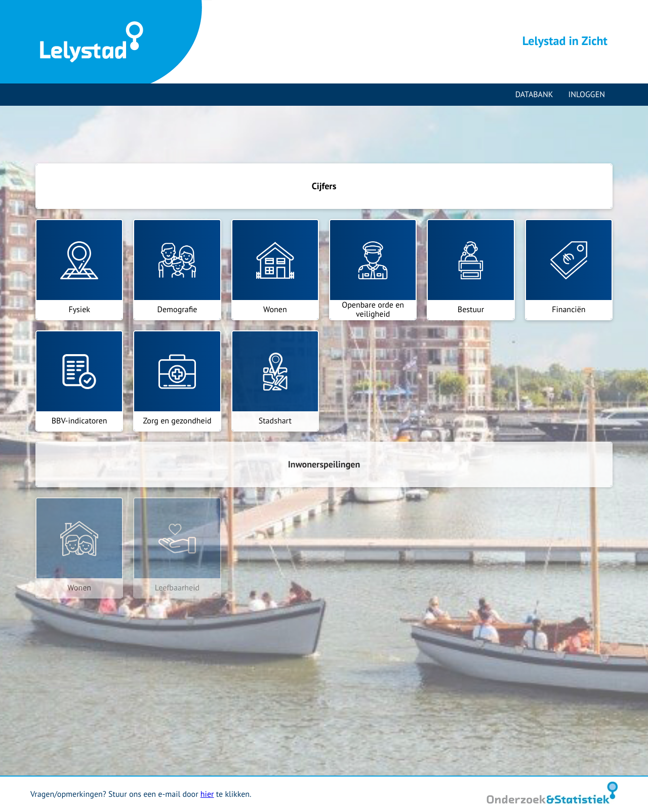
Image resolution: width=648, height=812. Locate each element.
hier (207, 794)
